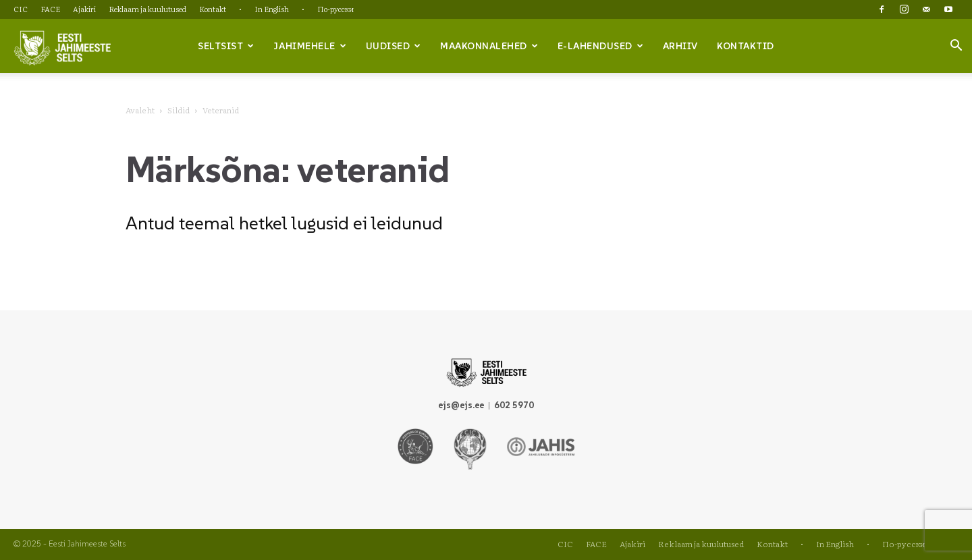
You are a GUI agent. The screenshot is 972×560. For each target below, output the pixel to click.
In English (272, 9)
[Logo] (62, 47)
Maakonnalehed (489, 46)
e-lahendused (601, 46)
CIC (21, 9)
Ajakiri (84, 9)
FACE (50, 9)
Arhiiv (680, 46)
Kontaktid (746, 46)
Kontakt (213, 9)
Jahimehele (310, 46)
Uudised (394, 46)
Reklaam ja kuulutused (147, 9)
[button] (956, 47)
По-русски (335, 9)
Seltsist (226, 46)
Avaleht (140, 110)
